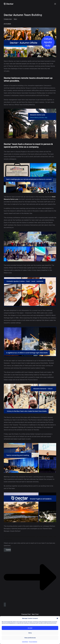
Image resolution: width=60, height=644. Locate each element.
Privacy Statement (33, 642)
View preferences (30, 638)
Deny (30, 633)
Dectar (9, 4)
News (15, 19)
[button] (57, 618)
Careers (30, 576)
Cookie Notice (25, 642)
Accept (30, 628)
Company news (8, 19)
